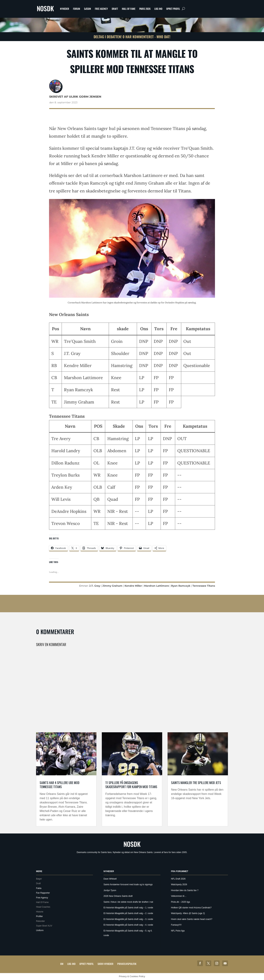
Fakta (39, 888)
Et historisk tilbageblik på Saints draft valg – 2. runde (128, 913)
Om (62, 964)
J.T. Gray (95, 586)
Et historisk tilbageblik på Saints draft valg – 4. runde (128, 925)
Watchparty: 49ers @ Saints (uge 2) (188, 913)
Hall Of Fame (129, 9)
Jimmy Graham (112, 586)
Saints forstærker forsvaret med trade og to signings (128, 885)
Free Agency (101, 9)
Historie (40, 912)
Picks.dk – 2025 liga (181, 902)
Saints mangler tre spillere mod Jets (196, 783)
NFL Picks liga (178, 931)
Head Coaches (43, 907)
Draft (115, 9)
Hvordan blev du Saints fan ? (185, 890)
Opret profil (173, 9)
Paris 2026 (145, 9)
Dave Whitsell (110, 879)
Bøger (39, 879)
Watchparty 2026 (179, 885)
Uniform (40, 930)
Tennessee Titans (204, 586)
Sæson (87, 9)
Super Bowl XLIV (44, 926)
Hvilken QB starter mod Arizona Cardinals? (191, 908)
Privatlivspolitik (127, 964)
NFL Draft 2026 (178, 879)
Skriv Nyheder (105, 964)
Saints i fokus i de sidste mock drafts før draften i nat (128, 902)
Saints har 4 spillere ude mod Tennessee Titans (60, 785)
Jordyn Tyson (110, 890)
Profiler (39, 916)
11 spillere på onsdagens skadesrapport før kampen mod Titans (131, 785)
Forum (77, 9)
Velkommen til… (179, 896)
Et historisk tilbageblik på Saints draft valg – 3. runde (128, 919)
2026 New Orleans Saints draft (118, 896)
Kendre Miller (133, 586)
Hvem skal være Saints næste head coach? (192, 919)
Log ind (158, 9)
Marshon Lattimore (157, 586)
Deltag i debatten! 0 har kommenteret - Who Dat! (132, 37)
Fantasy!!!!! (176, 925)
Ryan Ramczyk (181, 586)
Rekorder (40, 921)
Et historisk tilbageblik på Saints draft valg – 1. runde (128, 908)
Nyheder (65, 9)
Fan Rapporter (43, 893)
